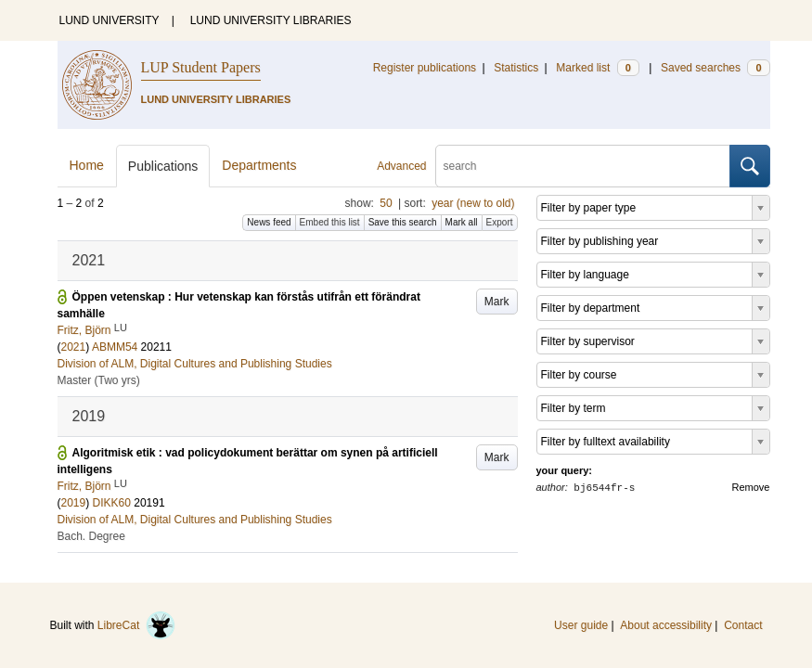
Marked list (597, 68)
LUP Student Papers (201, 67)
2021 (74, 347)
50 (386, 203)
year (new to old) (473, 203)
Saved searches (715, 68)
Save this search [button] (403, 222)
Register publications (425, 68)
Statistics (516, 68)
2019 (74, 503)
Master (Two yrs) (99, 380)
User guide (581, 625)
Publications (163, 166)
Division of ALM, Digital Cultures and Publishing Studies (195, 364)
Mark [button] (497, 302)
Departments (259, 165)
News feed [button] (269, 222)
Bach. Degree (91, 536)
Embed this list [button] (330, 222)
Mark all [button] (462, 222)
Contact (743, 625)
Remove (751, 487)
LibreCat (136, 625)
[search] (583, 166)
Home (87, 165)
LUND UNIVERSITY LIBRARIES (271, 20)
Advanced (401, 166)
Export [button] (500, 222)
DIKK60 (112, 503)
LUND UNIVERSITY (110, 20)
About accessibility (666, 625)
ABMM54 (115, 347)
